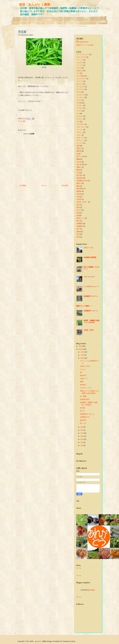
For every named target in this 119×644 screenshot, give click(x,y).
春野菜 (79, 191)
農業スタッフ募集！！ (84, 306)
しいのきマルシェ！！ (92, 286)
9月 (82, 427)
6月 (82, 436)
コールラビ (81, 87)
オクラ (79, 68)
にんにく (80, 119)
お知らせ (80, 71)
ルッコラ (80, 143)
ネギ (78, 122)
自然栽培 (80, 178)
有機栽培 (80, 223)
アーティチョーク (83, 54)
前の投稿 (65, 185)
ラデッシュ (81, 140)
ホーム (44, 185)
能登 (78, 207)
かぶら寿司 (81, 76)
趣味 (78, 186)
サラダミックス (86, 388)
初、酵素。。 (85, 396)
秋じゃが (83, 423)
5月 (82, 439)
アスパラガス (81, 57)
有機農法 (80, 226)
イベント (80, 60)
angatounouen (84, 42)
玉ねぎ (79, 162)
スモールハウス (89, 277)
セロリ (79, 100)
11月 (82, 355)
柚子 (78, 229)
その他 (79, 103)
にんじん (80, 116)
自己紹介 (80, 175)
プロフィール (88, 248)
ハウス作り (81, 124)
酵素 (78, 170)
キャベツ (80, 81)
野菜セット (81, 218)
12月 (82, 352)
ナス (78, 113)
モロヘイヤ (81, 138)
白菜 (78, 213)
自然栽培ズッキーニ (91, 296)
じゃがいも (81, 95)
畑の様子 (83, 375)
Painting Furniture (69, 641)
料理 (78, 237)
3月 (82, 445)
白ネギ (79, 210)
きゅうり (80, 84)
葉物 (24, 121)
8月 (82, 430)
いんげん (80, 62)
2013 (80, 349)
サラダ (79, 92)
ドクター (80, 108)
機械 (78, 159)
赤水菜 (79, 194)
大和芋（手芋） (82, 202)
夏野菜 (79, 151)
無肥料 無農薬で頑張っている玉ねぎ (92, 321)
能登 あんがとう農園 (35, 5)
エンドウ (80, 65)
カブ (78, 73)
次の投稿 (23, 185)
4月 (82, 442)
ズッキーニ (81, 97)
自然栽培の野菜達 (90, 257)
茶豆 (78, 205)
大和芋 (79, 199)
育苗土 (79, 148)
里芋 (78, 234)
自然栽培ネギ (85, 417)
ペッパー (80, 130)
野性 (78, 221)
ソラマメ (80, 105)
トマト (79, 111)
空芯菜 (22, 32)
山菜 (78, 173)
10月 (82, 358)
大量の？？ (84, 379)
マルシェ (80, 132)
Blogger (92, 590)
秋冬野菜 (80, 189)
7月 (82, 433)
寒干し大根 (81, 156)
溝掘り (79, 167)
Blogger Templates (54, 641)
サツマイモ (81, 89)
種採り (79, 183)
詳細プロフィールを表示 (85, 45)
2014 (80, 346)
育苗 (78, 146)
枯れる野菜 (81, 164)
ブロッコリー (81, 127)
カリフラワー (81, 79)
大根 (78, 197)
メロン (79, 135)
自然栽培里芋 (85, 399)
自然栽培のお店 (82, 181)
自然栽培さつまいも (87, 414)
